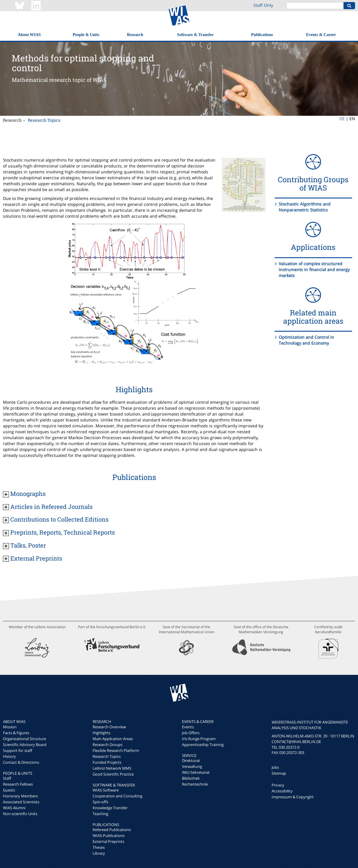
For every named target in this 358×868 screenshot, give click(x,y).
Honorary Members (20, 796)
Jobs (275, 767)
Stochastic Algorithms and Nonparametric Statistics (305, 207)
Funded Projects (107, 762)
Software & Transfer (195, 35)
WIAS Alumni (14, 808)
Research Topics (44, 120)
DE (342, 119)
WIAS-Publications (109, 836)
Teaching (100, 814)
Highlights (101, 733)
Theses (99, 847)
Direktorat (191, 760)
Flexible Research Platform (116, 750)
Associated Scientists (21, 802)
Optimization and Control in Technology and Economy (306, 340)
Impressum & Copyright (293, 797)
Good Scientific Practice (113, 774)
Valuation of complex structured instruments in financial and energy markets (314, 269)
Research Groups (108, 745)
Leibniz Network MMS (112, 768)
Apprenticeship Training (203, 745)
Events (188, 727)
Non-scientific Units (20, 814)
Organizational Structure (25, 739)
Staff (7, 778)
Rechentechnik (195, 784)
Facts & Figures (16, 733)
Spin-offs (100, 802)
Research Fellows (18, 784)
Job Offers (191, 733)
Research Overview (109, 727)
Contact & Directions (21, 762)
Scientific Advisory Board (25, 745)
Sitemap (279, 773)
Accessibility (282, 791)
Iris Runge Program (199, 739)
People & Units (86, 35)
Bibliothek (191, 778)
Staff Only (263, 5)
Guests (9, 790)
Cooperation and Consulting (117, 796)
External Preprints (108, 841)
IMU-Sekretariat (196, 772)
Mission (10, 727)
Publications (262, 35)
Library (99, 853)
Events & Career (321, 35)
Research (135, 35)
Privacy (278, 785)
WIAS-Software (106, 790)
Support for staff (18, 750)
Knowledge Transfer (110, 808)
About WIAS (29, 35)
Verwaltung (192, 766)
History (9, 756)
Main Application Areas (113, 739)
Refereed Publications (112, 830)
